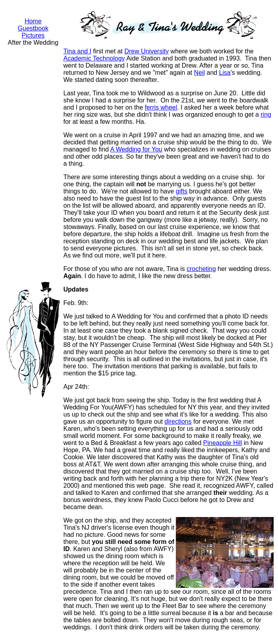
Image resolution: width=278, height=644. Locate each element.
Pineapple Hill (223, 443)
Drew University (147, 51)
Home (33, 21)
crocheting (201, 269)
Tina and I (77, 51)
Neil (200, 73)
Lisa (225, 73)
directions (178, 421)
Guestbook (33, 28)
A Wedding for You (136, 149)
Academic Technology (94, 58)
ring (266, 115)
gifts (182, 191)
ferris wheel (161, 107)
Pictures (33, 35)
